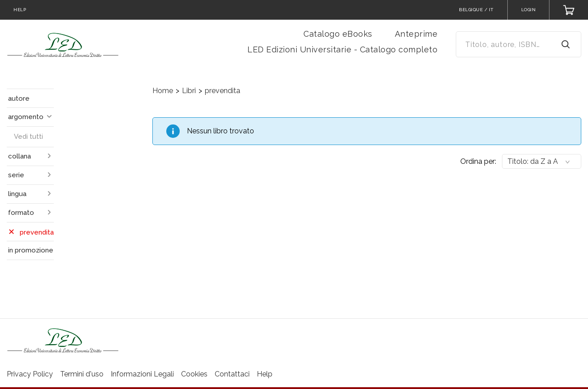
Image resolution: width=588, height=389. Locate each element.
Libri (189, 91)
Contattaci (232, 374)
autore (19, 98)
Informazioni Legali (142, 374)
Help (265, 374)
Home (163, 91)
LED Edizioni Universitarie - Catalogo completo (342, 49)
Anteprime (416, 34)
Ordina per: (478, 161)
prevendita (223, 91)
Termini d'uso (82, 374)
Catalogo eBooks (338, 34)
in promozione (31, 250)
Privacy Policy (30, 374)
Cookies (194, 374)
